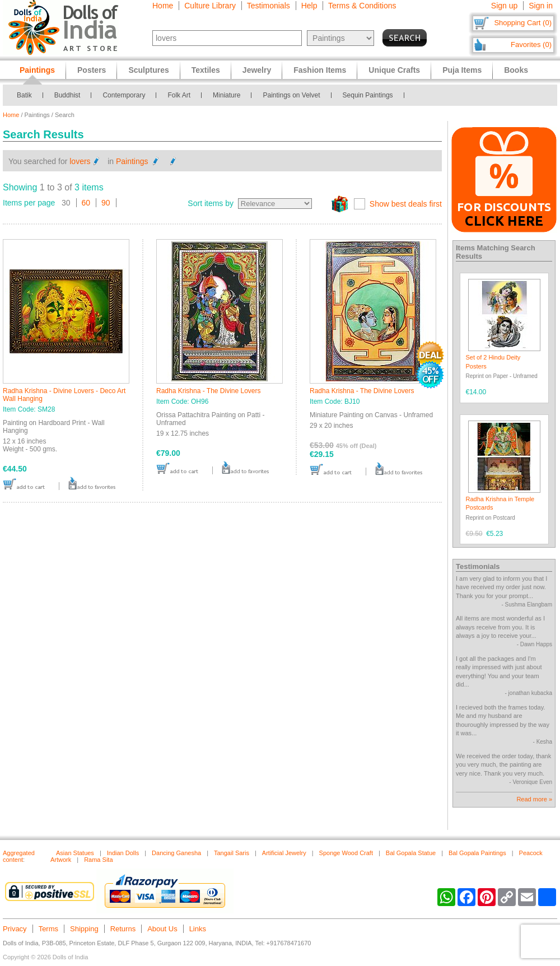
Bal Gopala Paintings (477, 853)
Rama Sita (98, 860)
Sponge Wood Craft (346, 853)
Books (516, 70)
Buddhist (67, 95)
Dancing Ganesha (176, 853)
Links (198, 929)
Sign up (504, 6)
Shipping (84, 929)
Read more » (534, 799)
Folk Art (179, 95)
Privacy (15, 929)
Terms (48, 929)
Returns (123, 929)
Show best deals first (406, 204)
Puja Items (462, 70)
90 (106, 203)
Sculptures (148, 70)
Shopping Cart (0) (523, 23)
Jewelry (257, 70)
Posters (92, 70)
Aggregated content (19, 856)
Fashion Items (320, 70)
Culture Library (210, 6)
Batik (24, 95)
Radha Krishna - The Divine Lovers (209, 391)
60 (86, 203)
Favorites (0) (531, 45)
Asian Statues (75, 853)
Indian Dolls (123, 853)
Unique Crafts (394, 70)
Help (309, 6)
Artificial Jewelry (284, 853)
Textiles (206, 70)
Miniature (227, 95)
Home (163, 6)
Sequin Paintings (368, 95)
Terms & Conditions (362, 6)
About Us (162, 929)
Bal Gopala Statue (411, 853)
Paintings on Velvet (291, 95)
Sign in (541, 6)
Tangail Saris (232, 853)
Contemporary (124, 95)
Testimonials (269, 6)
